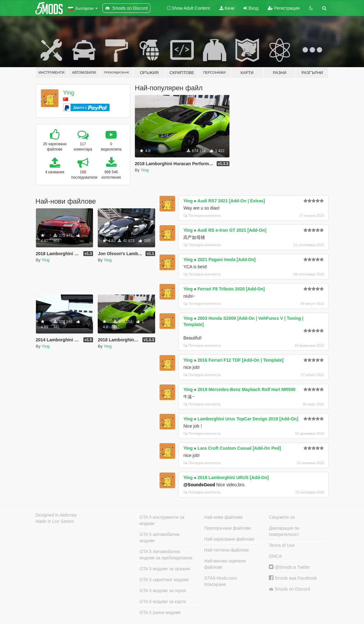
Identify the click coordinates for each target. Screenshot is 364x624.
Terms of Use (282, 545)
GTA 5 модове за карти (163, 602)
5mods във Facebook (293, 578)
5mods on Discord (289, 589)
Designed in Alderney (56, 515)
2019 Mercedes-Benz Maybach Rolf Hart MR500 (247, 389)
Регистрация (284, 8)
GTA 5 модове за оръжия (165, 569)
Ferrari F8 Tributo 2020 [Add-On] (231, 289)
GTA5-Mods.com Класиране (221, 581)
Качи (227, 8)
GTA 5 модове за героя (163, 591)
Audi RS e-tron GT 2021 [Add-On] (232, 230)
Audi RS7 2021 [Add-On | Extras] (231, 201)
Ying (69, 93)
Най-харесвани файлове (229, 539)
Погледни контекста (202, 215)
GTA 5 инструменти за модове (162, 520)
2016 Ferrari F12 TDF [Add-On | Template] (241, 360)
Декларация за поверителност (284, 531)
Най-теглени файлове (226, 550)
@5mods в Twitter (289, 567)
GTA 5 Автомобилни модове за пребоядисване (166, 555)
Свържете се (282, 517)
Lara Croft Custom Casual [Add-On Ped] (239, 448)
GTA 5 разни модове (160, 612)
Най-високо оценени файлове (225, 564)
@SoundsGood (199, 485)
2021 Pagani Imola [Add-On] (227, 260)
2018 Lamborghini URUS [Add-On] (233, 478)
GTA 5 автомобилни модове (160, 537)
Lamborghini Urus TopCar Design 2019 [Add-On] (248, 419)
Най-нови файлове (223, 517)
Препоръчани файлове (228, 528)
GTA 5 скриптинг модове (164, 580)
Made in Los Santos (55, 521)
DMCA (275, 556)
